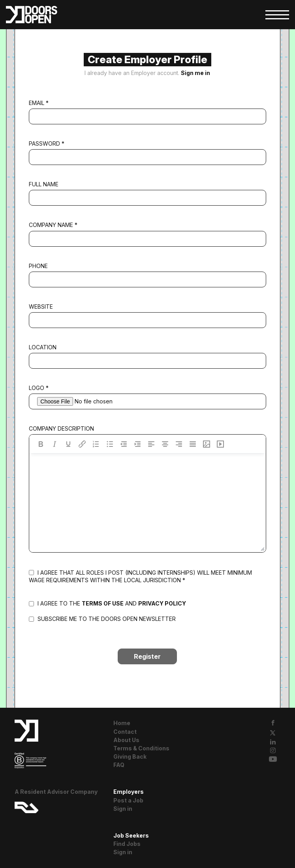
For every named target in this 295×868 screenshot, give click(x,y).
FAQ (119, 765)
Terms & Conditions (141, 748)
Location (43, 347)
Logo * (39, 388)
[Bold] (41, 444)
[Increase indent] (137, 444)
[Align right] (179, 444)
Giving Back (130, 756)
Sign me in (195, 73)
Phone (38, 266)
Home (122, 723)
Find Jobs (127, 844)
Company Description (61, 428)
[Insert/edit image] (207, 444)
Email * (39, 103)
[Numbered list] (96, 444)
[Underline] (68, 444)
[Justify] (193, 444)
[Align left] (151, 444)
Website (41, 307)
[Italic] (54, 444)
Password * (47, 143)
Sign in (123, 809)
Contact (125, 732)
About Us (126, 740)
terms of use (103, 603)
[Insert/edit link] (82, 444)
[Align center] (165, 444)
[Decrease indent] (124, 444)
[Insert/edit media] (220, 444)
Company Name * (53, 225)
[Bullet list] (110, 444)
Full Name (44, 184)
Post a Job (128, 800)
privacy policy (162, 603)
